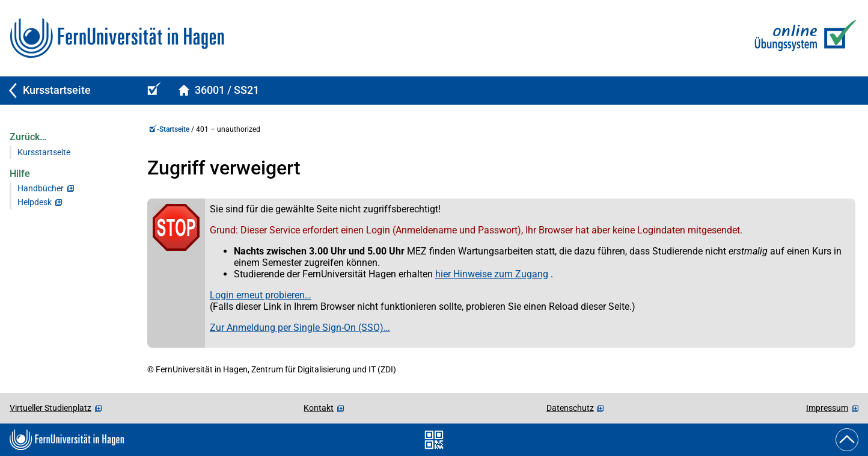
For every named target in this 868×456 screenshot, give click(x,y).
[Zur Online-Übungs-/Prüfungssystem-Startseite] (803, 38)
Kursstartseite (44, 153)
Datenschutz (570, 408)
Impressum (827, 408)
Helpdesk (35, 202)
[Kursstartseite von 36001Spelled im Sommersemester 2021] (219, 91)
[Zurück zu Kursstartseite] (67, 91)
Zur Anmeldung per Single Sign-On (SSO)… (300, 328)
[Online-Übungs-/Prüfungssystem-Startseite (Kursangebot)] (152, 91)
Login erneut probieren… (261, 295)
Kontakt (319, 408)
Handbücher (41, 189)
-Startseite (169, 129)
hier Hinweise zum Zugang (492, 274)
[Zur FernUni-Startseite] (117, 38)
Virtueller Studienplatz (50, 408)
